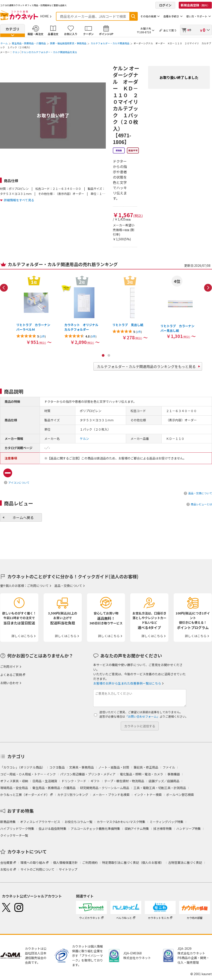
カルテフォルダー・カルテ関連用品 (110, 43)
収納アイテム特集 (137, 829)
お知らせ (6, 869)
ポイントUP (106, 34)
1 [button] (103, 355)
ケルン (16, 52)
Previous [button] (4, 288)
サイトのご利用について (37, 869)
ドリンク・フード (74, 781)
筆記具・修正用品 (146, 767)
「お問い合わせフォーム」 (142, 716)
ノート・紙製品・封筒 (114, 767)
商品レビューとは (201, 504)
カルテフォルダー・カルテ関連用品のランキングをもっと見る (146, 366)
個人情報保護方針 (65, 862)
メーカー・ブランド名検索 (111, 795)
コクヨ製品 (57, 767)
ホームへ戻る (23, 517)
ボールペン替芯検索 (180, 795)
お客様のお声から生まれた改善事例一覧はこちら (127, 683)
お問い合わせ (9, 683)
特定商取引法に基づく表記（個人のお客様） (133, 862)
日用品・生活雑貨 (45, 781)
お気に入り (71, 34)
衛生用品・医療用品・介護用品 (29, 43)
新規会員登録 (195, 5)
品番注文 (53, 34)
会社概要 (6, 862)
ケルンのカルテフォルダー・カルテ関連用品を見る (49, 52)
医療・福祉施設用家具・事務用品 (68, 43)
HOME (45, 16)
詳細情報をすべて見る (19, 200)
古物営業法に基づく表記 (185, 862)
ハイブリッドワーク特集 (17, 829)
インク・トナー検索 (148, 795)
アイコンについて (19, 483)
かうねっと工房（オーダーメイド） (25, 795)
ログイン (165, 5)
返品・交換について (200, 493)
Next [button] (208, 288)
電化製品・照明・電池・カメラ (141, 774)
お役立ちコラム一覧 (78, 822)
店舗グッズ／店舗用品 (164, 781)
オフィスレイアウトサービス (40, 822)
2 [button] (109, 355)
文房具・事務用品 (82, 767)
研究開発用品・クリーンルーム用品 (105, 788)
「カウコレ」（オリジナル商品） (23, 767)
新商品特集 (8, 822)
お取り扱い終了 (53, 115)
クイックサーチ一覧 (14, 835)
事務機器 (174, 774)
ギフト (95, 781)
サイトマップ (68, 869)
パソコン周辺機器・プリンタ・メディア (88, 774)
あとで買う (170, 30)
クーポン (88, 34)
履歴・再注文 (35, 34)
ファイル (169, 767)
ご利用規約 (90, 862)
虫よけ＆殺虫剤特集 (52, 829)
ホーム (4, 43)
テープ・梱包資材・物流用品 (124, 781)
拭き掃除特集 (163, 829)
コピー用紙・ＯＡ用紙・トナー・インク (28, 774)
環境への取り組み (33, 862)
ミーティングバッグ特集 (166, 822)
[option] (34, 310)
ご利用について (38, 586)
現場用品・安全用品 (14, 788)
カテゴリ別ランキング (73, 795)
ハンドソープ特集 (189, 829)
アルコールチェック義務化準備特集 (95, 829)
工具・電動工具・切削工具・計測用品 (160, 788)
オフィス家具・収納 (14, 781)
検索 (133, 16)
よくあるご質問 (11, 675)
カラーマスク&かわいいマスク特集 (121, 822)
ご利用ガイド (9, 666)
